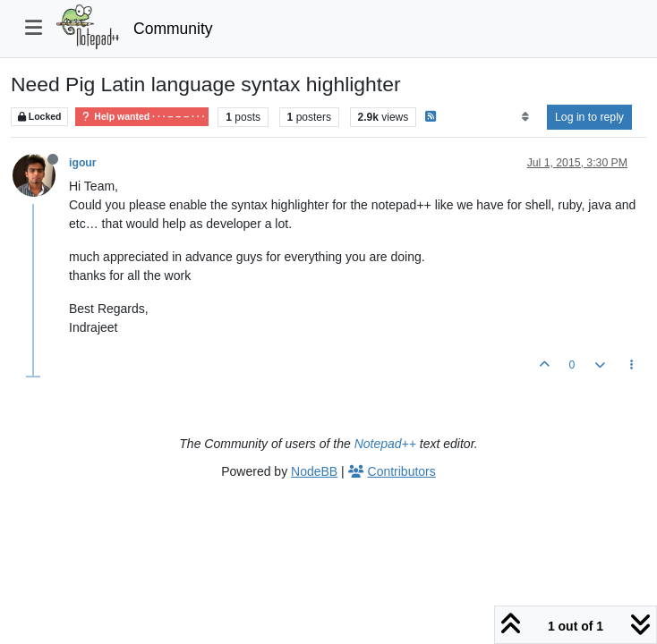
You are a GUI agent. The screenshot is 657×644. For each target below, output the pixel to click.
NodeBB (314, 471)
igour (83, 163)
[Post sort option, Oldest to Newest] (525, 117)
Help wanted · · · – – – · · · (142, 117)
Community (173, 29)
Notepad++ (385, 444)
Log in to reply (589, 117)
